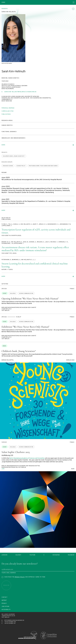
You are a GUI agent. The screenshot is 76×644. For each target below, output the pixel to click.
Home (3, 2)
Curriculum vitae (8, 111)
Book (4, 346)
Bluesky (18, 555)
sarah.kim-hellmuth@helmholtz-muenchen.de (20, 92)
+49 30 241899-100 (10, 622)
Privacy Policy (20, 577)
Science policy (21, 166)
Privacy (4, 603)
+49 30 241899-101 (10, 623)
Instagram (56, 555)
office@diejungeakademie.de (14, 620)
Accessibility (6, 610)
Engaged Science (8, 166)
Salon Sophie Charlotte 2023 (16, 452)
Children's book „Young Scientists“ (14, 156)
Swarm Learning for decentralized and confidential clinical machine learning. (35, 265)
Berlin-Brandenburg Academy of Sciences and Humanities (27, 458)
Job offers (5, 607)
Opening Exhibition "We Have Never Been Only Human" (30, 299)
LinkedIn (5, 555)
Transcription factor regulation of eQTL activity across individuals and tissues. (36, 231)
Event (5, 293)
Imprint (4, 600)
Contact (4, 597)
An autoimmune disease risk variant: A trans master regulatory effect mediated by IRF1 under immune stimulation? (35, 249)
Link (3, 469)
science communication (26, 293)
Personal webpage (8, 108)
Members (5, 9)
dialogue (13, 293)
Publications (6, 114)
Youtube (32, 555)
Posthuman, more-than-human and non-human (43, 166)
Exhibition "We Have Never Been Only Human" (25, 327)
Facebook (71, 555)
